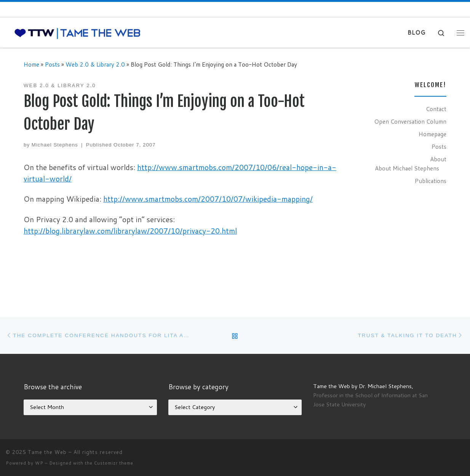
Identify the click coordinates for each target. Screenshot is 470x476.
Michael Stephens (55, 145)
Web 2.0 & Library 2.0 (95, 64)
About (438, 159)
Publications (431, 181)
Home (31, 64)
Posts (52, 64)
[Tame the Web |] (78, 33)
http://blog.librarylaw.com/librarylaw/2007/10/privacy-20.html (130, 231)
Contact (436, 109)
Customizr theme (114, 463)
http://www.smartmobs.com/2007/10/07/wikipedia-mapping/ (208, 199)
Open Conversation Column (410, 121)
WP (39, 463)
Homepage (432, 134)
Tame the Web (47, 452)
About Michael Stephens (407, 168)
